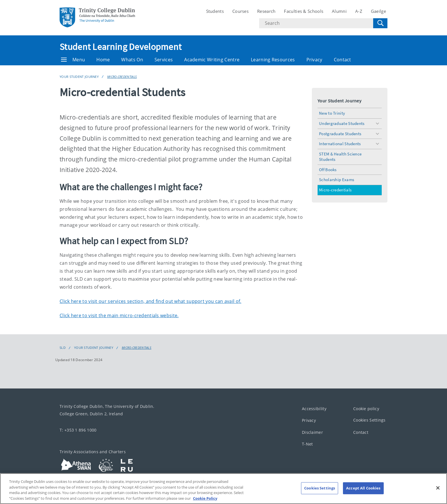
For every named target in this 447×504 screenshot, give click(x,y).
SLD (63, 348)
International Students (340, 144)
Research (266, 11)
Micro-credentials (122, 77)
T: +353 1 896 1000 (78, 430)
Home (103, 60)
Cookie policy (366, 408)
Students (215, 11)
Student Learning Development (121, 47)
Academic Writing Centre (212, 60)
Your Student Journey (79, 77)
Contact (343, 60)
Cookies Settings (369, 420)
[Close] (438, 494)
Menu (73, 60)
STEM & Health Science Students (340, 157)
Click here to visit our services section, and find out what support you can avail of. (151, 301)
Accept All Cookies (363, 494)
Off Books (328, 170)
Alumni (339, 11)
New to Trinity (332, 113)
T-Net (307, 444)
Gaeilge (378, 11)
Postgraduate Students (340, 134)
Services (164, 60)
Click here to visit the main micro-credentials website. (119, 315)
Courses (240, 11)
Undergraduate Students (342, 123)
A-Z (359, 11)
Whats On (132, 60)
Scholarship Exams (337, 180)
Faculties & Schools (304, 11)
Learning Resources (273, 60)
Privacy (314, 60)
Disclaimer (312, 432)
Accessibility (314, 408)
